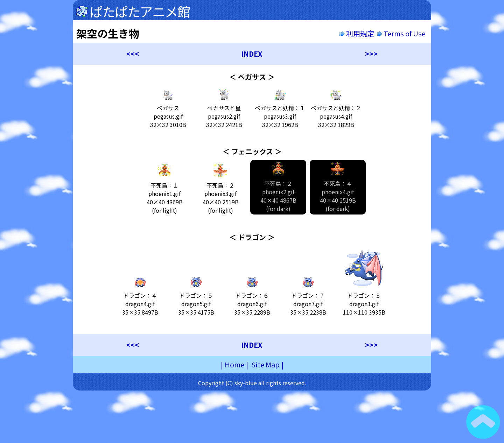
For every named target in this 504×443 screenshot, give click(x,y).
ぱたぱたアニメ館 (140, 11)
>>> (371, 54)
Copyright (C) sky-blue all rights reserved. (252, 383)
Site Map (265, 364)
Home (234, 364)
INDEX (252, 54)
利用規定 (357, 33)
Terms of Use (402, 33)
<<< (133, 54)
